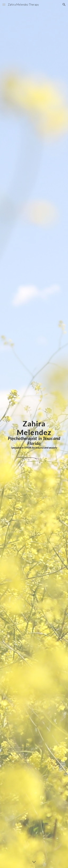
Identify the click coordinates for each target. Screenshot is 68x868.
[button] (4, 5)
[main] (34, 434)
